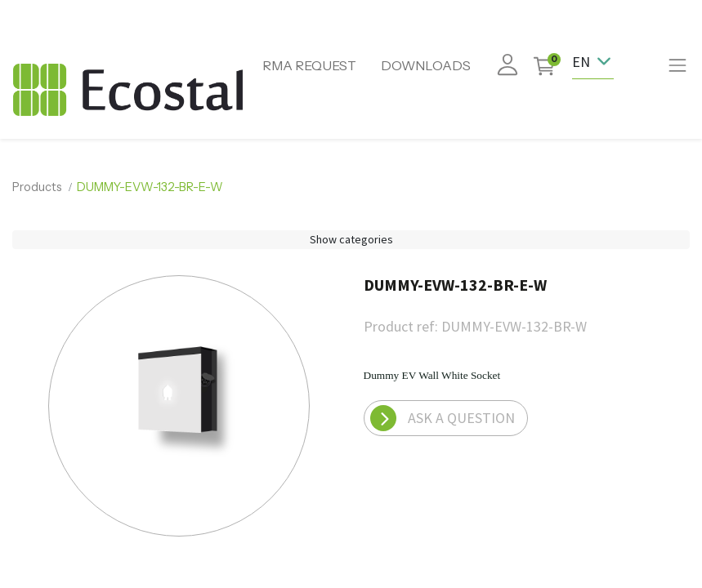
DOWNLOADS (426, 65)
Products (37, 187)
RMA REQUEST (309, 65)
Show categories (351, 239)
